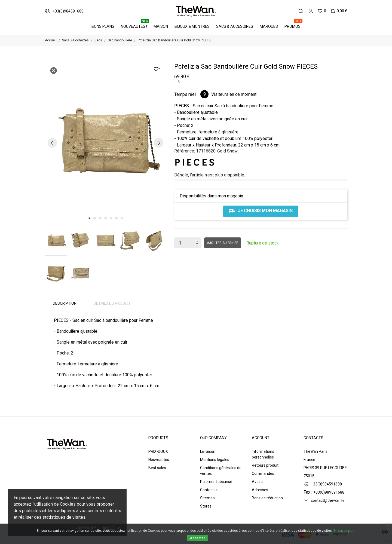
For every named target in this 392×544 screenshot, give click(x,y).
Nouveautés (159, 460)
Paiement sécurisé (216, 482)
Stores (206, 506)
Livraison (208, 451)
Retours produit (265, 465)
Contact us (209, 490)
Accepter (197, 538)
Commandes (263, 473)
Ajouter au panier (223, 243)
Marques (269, 26)
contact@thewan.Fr (328, 500)
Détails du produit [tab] (112, 303)
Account (261, 438)
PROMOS (293, 25)
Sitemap (207, 498)
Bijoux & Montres (192, 26)
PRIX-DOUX (158, 451)
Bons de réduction (267, 498)
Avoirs (257, 482)
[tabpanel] (105, 143)
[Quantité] (188, 243)
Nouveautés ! (135, 25)
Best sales (157, 468)
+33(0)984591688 (326, 484)
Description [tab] (65, 303)
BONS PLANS (103, 26)
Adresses (260, 490)
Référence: (185, 151)
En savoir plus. (344, 531)
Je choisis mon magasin (261, 211)
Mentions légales (215, 460)
